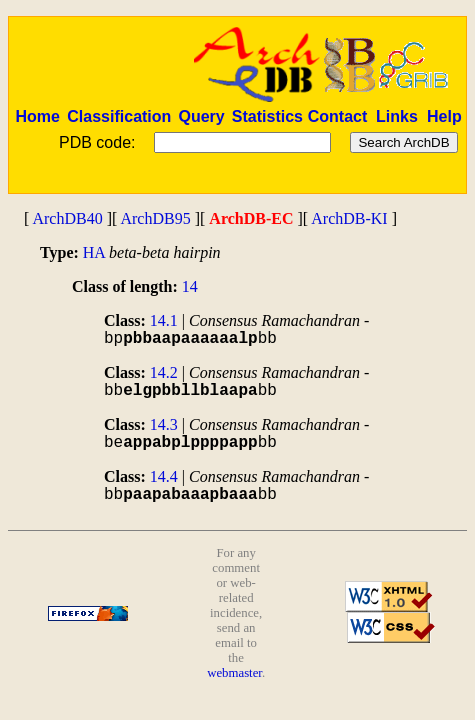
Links (397, 116)
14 (190, 286)
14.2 (164, 372)
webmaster (234, 673)
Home (37, 116)
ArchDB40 (67, 218)
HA (94, 252)
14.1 (164, 320)
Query (201, 116)
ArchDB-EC (251, 218)
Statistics (267, 116)
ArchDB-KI (349, 218)
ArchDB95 (155, 218)
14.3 (164, 424)
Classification (119, 116)
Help (444, 116)
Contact (338, 116)
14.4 (164, 476)
